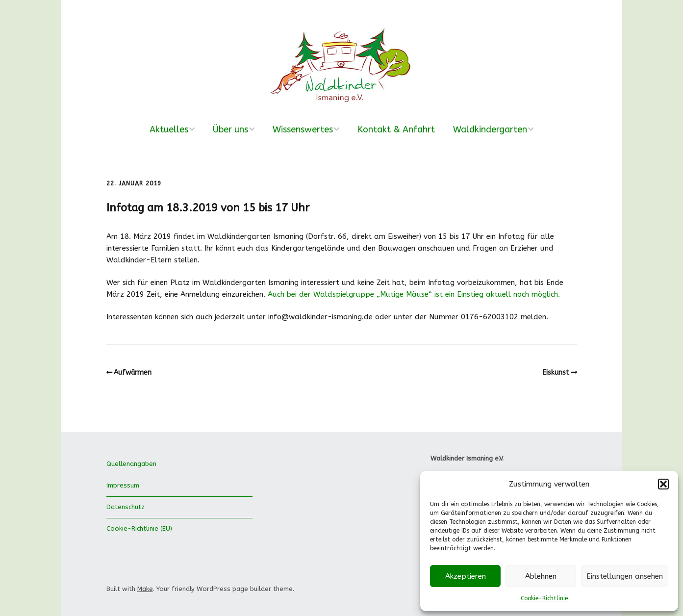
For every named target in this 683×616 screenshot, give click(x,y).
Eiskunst (556, 372)
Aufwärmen (133, 372)
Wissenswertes (303, 129)
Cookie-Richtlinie (544, 598)
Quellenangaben (131, 464)
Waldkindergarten (490, 129)
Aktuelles (169, 129)
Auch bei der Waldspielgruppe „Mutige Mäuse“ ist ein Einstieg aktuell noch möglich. (414, 294)
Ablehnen (541, 576)
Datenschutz (126, 507)
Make (145, 589)
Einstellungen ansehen (625, 576)
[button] (663, 484)
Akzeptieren (466, 576)
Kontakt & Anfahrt (396, 129)
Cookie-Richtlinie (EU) (139, 528)
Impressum (123, 485)
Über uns (230, 129)
